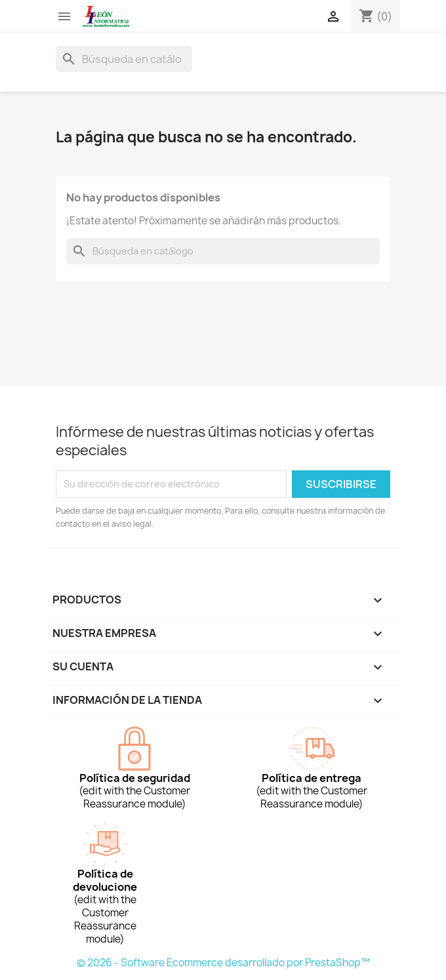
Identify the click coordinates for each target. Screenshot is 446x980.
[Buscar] (124, 59)
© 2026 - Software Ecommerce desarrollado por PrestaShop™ (223, 963)
